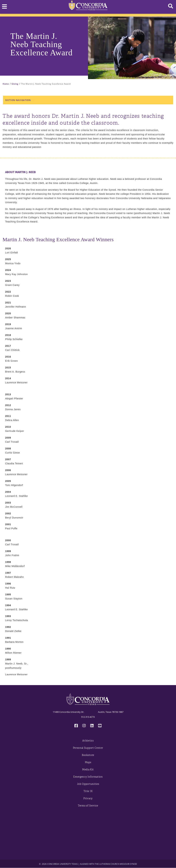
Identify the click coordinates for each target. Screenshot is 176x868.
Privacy (88, 798)
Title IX (88, 791)
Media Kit (88, 770)
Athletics (88, 741)
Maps (88, 762)
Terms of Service (88, 806)
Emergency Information (88, 777)
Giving (15, 84)
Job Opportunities (88, 784)
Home (6, 84)
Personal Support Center (88, 748)
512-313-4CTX (88, 717)
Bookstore (88, 755)
